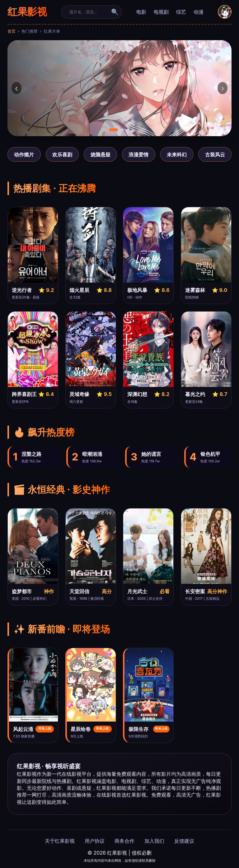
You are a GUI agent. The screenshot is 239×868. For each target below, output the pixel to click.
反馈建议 (184, 841)
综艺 (181, 12)
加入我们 (154, 841)
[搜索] (88, 12)
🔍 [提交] (115, 12)
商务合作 (124, 841)
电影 (141, 12)
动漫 (199, 12)
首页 (12, 31)
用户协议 (95, 841)
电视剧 (161, 12)
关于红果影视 (60, 841)
